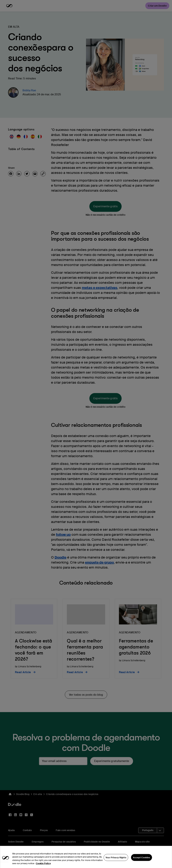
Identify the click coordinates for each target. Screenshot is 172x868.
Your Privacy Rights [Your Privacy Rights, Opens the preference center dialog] (116, 863)
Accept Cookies (142, 863)
